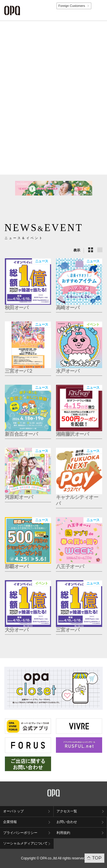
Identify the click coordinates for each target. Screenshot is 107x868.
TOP (97, 858)
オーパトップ (13, 811)
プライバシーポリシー (20, 833)
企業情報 (10, 822)
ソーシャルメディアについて (25, 843)
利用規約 (63, 833)
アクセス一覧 (67, 811)
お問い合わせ (67, 822)
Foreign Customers (72, 6)
